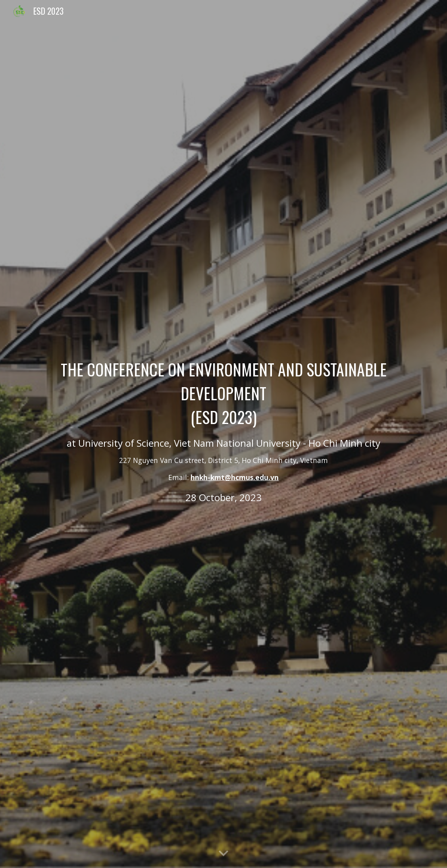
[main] (223, 434)
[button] (223, 854)
